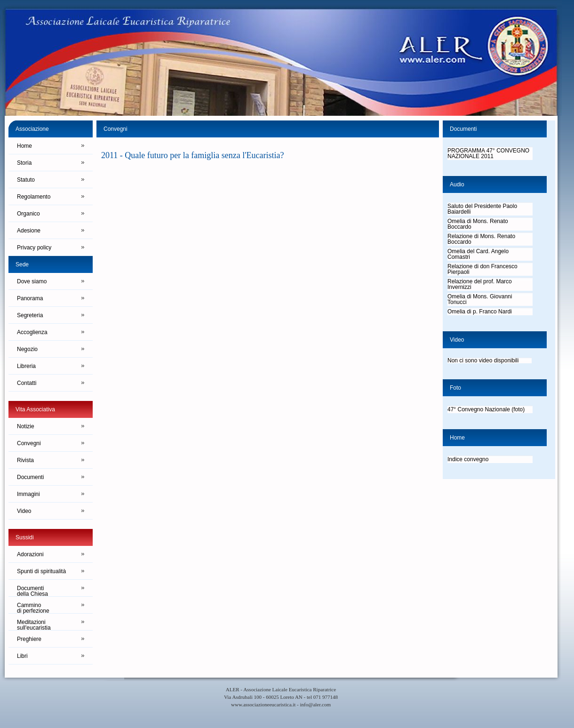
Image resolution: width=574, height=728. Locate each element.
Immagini (28, 494)
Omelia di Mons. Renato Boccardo (478, 224)
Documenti (30, 477)
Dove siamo (32, 281)
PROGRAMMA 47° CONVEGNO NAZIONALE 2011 (488, 153)
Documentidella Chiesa (32, 591)
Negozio (27, 349)
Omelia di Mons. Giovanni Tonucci (480, 299)
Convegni (29, 443)
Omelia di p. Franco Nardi (480, 312)
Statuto (26, 180)
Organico (28, 214)
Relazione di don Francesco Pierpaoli (482, 269)
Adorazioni (30, 554)
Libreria (26, 366)
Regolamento (34, 197)
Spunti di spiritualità (41, 571)
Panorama (30, 298)
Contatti (27, 383)
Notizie (26, 426)
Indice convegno (468, 459)
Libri (22, 656)
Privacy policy (34, 248)
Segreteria (30, 315)
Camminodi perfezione (33, 608)
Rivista (25, 460)
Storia (24, 163)
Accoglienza (32, 332)
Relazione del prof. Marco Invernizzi (480, 284)
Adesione (29, 231)
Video (24, 511)
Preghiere (29, 639)
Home (24, 146)
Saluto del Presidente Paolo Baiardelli (482, 209)
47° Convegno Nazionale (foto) (486, 409)
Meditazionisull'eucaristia (34, 625)
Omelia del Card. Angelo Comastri (478, 254)
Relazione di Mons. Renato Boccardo (481, 239)
